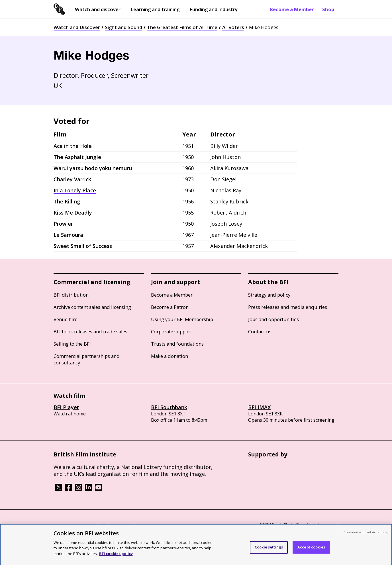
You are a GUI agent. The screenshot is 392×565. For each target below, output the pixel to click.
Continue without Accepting (366, 535)
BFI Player (66, 407)
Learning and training (155, 9)
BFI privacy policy (69, 525)
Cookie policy (101, 525)
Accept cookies (311, 550)
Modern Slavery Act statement (145, 525)
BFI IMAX (259, 407)
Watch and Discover (77, 27)
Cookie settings (269, 550)
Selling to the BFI (72, 344)
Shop (328, 9)
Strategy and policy (269, 295)
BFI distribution (71, 295)
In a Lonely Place (75, 190)
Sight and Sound (123, 27)
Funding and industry (214, 9)
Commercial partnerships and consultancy (87, 359)
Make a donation (170, 356)
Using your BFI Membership (182, 319)
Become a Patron (170, 307)
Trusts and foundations (177, 344)
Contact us (260, 332)
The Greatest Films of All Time (182, 27)
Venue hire (66, 319)
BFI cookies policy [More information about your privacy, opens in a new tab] (116, 556)
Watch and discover (98, 9)
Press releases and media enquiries (288, 307)
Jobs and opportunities (273, 319)
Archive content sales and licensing (92, 307)
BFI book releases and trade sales (90, 332)
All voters (233, 27)
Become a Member (292, 9)
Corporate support (171, 332)
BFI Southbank (169, 407)
